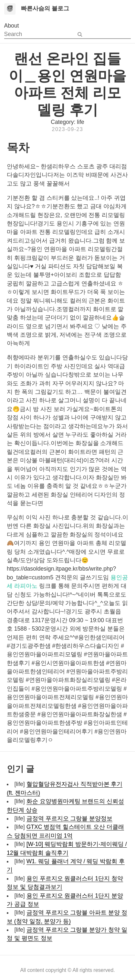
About (12, 26)
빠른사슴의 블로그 (45, 8)
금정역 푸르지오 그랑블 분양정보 (70, 818)
